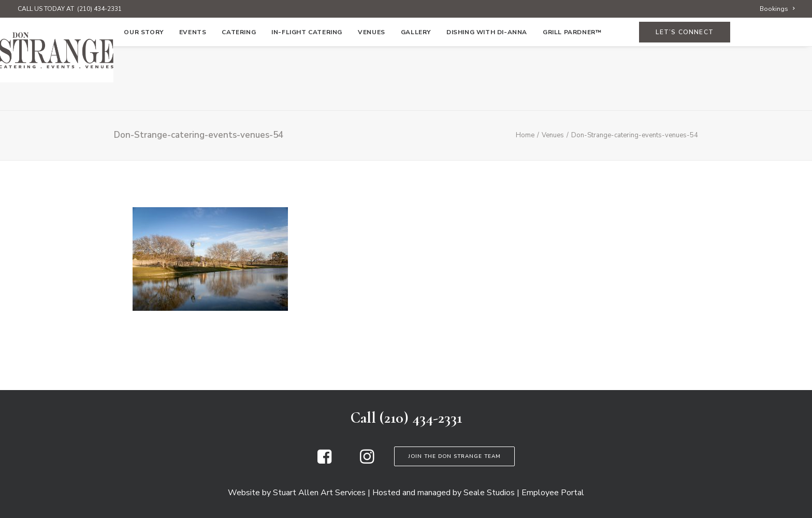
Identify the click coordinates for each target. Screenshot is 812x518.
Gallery (416, 97)
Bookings (777, 9)
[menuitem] (777, 9)
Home (98, 97)
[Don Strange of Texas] (406, 50)
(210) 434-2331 (99, 9)
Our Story (143, 97)
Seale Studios (489, 493)
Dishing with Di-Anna (487, 97)
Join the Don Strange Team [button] (454, 456)
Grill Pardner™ (572, 97)
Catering (239, 97)
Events (193, 97)
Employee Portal (553, 493)
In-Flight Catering (307, 97)
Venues (372, 97)
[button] (324, 461)
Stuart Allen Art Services (319, 493)
